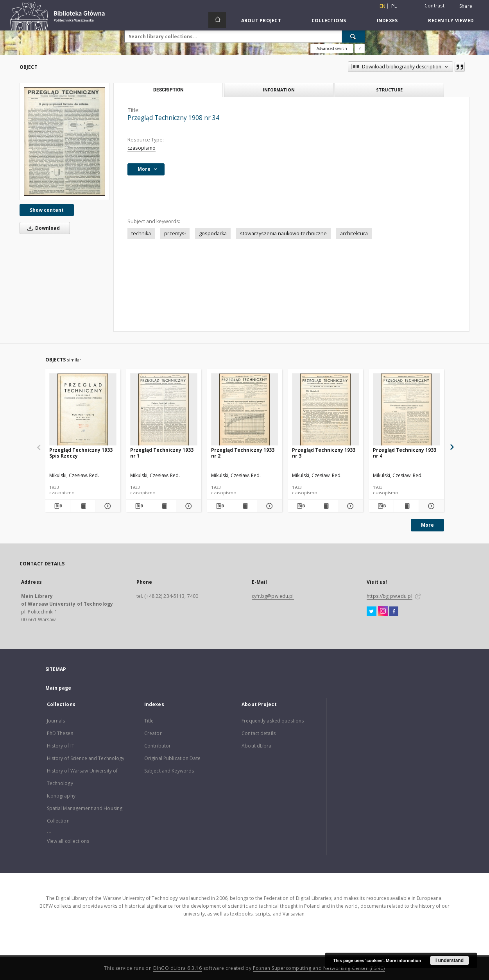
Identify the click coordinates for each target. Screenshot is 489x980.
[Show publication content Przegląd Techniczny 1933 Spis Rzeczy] (83, 506)
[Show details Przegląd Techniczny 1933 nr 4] (430, 506)
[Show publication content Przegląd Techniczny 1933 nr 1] (164, 506)
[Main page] (217, 20)
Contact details (259, 733)
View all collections (68, 841)
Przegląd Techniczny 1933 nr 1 (162, 453)
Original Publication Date (172, 758)
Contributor (158, 746)
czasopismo (142, 148)
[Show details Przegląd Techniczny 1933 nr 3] (349, 506)
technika (141, 233)
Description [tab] (168, 90)
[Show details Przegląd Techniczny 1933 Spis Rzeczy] (107, 506)
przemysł (175, 233)
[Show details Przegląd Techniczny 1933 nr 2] (268, 506)
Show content (47, 210)
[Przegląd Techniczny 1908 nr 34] (64, 141)
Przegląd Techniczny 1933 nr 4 (405, 453)
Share (466, 6)
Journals (56, 721)
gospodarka (213, 233)
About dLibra (256, 746)
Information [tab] (279, 90)
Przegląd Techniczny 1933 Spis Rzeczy (81, 453)
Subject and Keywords (169, 771)
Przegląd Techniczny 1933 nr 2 (243, 453)
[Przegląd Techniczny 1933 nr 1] (164, 410)
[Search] (353, 36)
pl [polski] (394, 6)
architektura (354, 233)
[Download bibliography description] (58, 506)
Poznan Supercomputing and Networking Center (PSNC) (319, 968)
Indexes (387, 21)
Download (42, 228)
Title (149, 721)
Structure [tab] (389, 90)
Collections (329, 21)
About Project (261, 21)
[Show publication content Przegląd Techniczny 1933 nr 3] (325, 506)
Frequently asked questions (273, 721)
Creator (153, 733)
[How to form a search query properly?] (360, 48)
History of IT (61, 746)
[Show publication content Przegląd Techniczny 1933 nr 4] (406, 506)
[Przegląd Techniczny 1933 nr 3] (326, 410)
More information (403, 960)
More (427, 525)
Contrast (434, 6)
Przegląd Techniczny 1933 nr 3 (324, 453)
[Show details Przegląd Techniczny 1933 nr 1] (187, 506)
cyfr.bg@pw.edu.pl (273, 596)
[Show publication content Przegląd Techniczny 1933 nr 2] (244, 506)
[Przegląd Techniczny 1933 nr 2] (245, 410)
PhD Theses (60, 733)
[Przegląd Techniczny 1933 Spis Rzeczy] (83, 410)
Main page (58, 688)
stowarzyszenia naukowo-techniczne (283, 233)
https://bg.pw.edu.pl (389, 596)
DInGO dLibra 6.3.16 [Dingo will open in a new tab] (178, 968)
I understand (450, 960)
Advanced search (332, 48)
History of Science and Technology (86, 758)
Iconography (61, 796)
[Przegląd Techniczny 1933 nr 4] (407, 410)
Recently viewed (451, 21)
